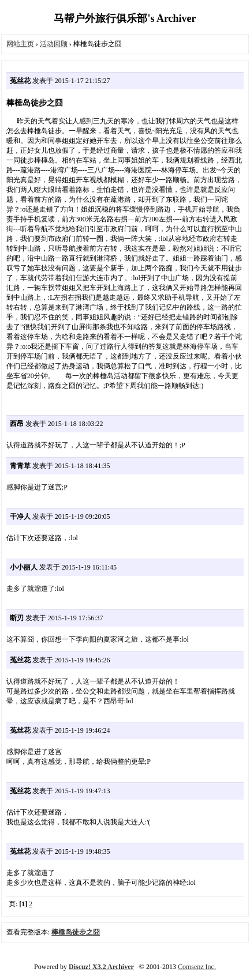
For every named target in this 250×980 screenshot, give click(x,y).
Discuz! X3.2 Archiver (101, 967)
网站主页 (20, 44)
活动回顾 (54, 44)
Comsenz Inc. (197, 967)
